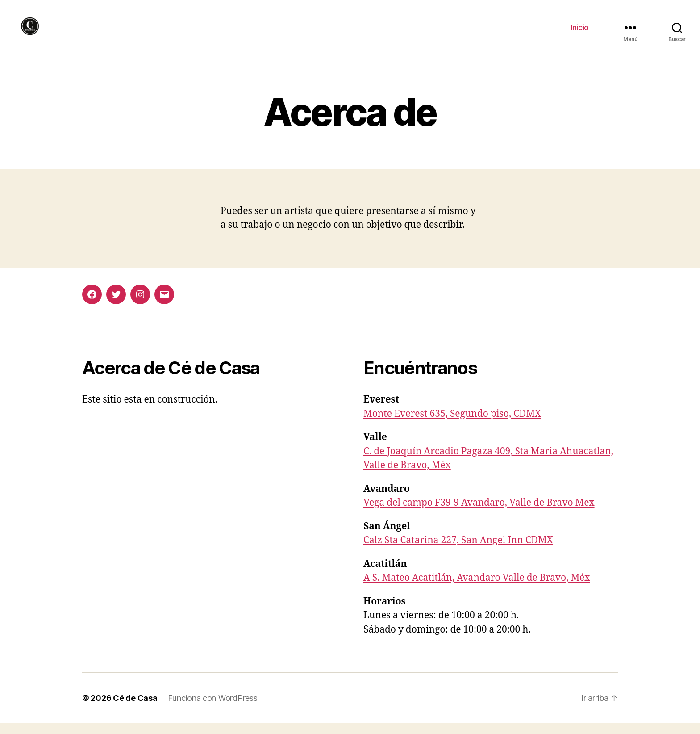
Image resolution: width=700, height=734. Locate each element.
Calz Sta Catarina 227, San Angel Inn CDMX (458, 551)
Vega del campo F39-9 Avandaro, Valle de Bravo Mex (479, 514)
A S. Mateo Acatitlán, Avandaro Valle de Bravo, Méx (477, 589)
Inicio (580, 32)
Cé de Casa (135, 709)
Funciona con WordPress (212, 709)
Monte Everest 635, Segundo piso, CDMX (452, 424)
